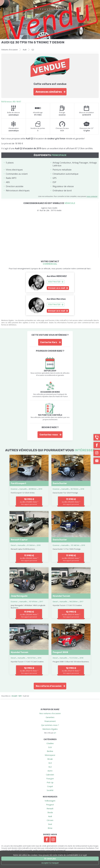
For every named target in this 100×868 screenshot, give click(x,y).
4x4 (50, 763)
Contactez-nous (49, 435)
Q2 (33, 50)
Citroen (50, 820)
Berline (50, 751)
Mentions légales (50, 729)
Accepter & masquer (50, 863)
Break (50, 759)
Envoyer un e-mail (57, 288)
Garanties (50, 717)
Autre (50, 771)
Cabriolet (50, 775)
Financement (50, 721)
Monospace (50, 755)
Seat (50, 824)
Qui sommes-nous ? (50, 725)
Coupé (50, 786)
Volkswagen (50, 801)
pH (55, 733)
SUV (50, 747)
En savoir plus (50, 859)
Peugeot (50, 805)
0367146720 (54, 282)
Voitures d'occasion (10, 50)
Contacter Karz (49, 342)
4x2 (50, 767)
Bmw (50, 828)
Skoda (50, 812)
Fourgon (50, 778)
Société (50, 790)
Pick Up (50, 782)
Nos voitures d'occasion (49, 686)
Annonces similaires (49, 92)
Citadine (50, 743)
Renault (50, 808)
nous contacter (92, 196)
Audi (25, 50)
